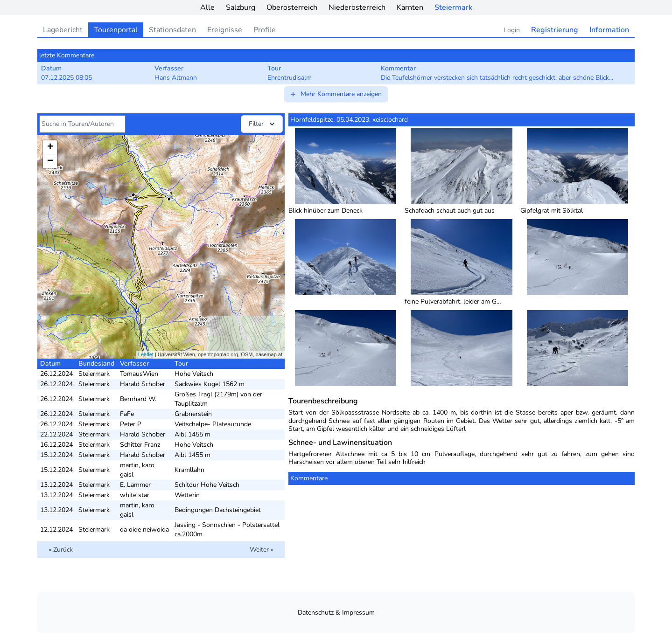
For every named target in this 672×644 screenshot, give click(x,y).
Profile (265, 30)
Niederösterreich (357, 7)
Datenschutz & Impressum (336, 613)
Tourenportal (116, 30)
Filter (263, 124)
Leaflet (146, 354)
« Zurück (61, 550)
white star (135, 495)
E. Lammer (135, 485)
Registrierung (555, 30)
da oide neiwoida (144, 530)
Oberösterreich (292, 7)
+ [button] (50, 147)
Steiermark (453, 7)
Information (609, 30)
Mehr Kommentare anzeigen (336, 94)
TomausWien (139, 374)
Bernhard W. (138, 399)
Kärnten (410, 7)
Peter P (131, 424)
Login (512, 30)
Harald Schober (143, 384)
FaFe (127, 414)
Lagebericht (63, 30)
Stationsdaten (172, 30)
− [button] (50, 161)
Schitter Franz (140, 445)
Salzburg (241, 7)
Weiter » (262, 550)
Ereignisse (225, 30)
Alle (207, 7)
